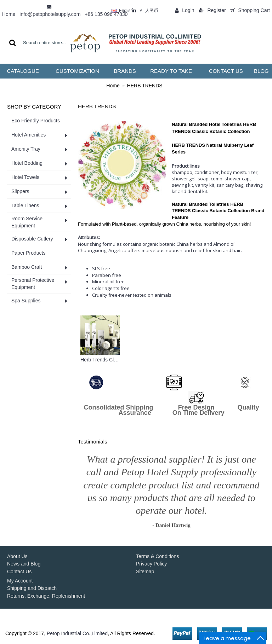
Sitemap (145, 572)
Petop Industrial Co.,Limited (77, 633)
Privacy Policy (151, 564)
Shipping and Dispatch (32, 588)
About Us (17, 556)
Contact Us (19, 572)
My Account (20, 581)
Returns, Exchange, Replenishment (46, 596)
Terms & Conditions (157, 556)
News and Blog (24, 564)
